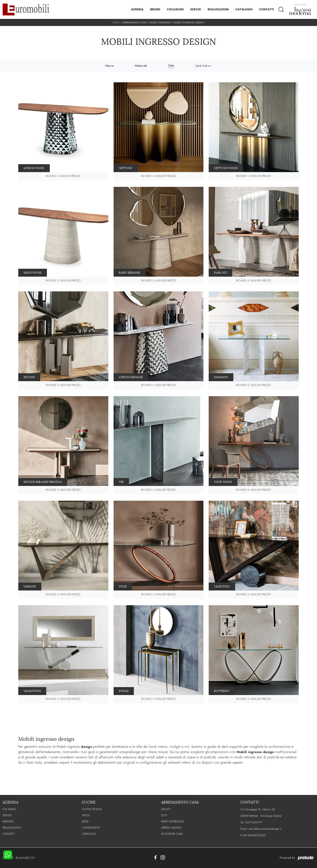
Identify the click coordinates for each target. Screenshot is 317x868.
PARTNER (8, 822)
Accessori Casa (172, 834)
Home (116, 22)
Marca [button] (109, 66)
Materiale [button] (141, 66)
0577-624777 (254, 822)
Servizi (196, 9)
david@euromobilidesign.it (265, 829)
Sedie (85, 822)
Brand (155, 9)
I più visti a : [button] (204, 66)
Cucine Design (92, 809)
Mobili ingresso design (189, 22)
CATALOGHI (89, 834)
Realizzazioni (218, 9)
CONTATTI (9, 834)
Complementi (91, 828)
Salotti (166, 809)
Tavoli (86, 815)
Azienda (137, 9)
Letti (164, 815)
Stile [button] (171, 66)
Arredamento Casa (135, 22)
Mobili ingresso (160, 22)
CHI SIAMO (9, 809)
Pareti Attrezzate (173, 822)
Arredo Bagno (171, 828)
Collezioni (175, 9)
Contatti (266, 9)
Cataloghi (244, 9)
